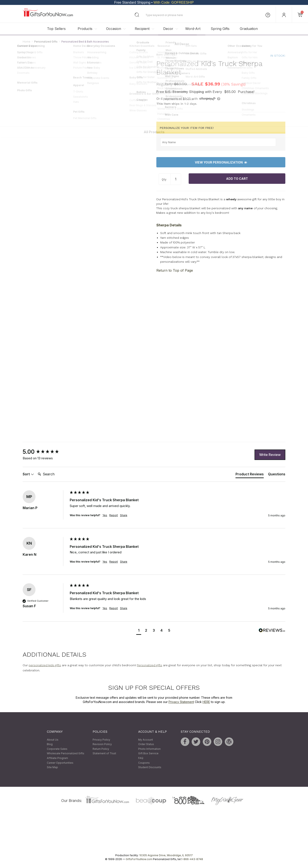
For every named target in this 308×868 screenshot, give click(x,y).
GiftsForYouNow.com (139, 859)
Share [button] (124, 515)
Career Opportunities (60, 763)
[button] (139, 631)
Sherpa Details (169, 225)
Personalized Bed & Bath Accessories (85, 42)
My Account (146, 740)
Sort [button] (28, 474)
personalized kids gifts (45, 665)
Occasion (114, 29)
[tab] (250, 475)
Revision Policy (102, 744)
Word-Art (193, 29)
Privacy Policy (101, 740)
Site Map (52, 767)
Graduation (249, 29)
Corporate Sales (57, 749)
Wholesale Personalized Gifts (66, 754)
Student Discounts (150, 767)
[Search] (53, 474)
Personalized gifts (150, 665)
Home (27, 42)
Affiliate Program (57, 758)
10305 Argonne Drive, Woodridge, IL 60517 (166, 855)
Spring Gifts (220, 29)
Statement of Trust (104, 754)
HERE (206, 702)
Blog (50, 744)
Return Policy (101, 749)
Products (85, 29)
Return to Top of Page (175, 270)
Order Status (146, 744)
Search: (36, 469)
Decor (168, 29)
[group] (45, 452)
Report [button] (114, 515)
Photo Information (149, 749)
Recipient (142, 29)
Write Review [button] (270, 455)
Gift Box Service (148, 754)
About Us (53, 740)
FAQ (141, 758)
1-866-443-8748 (192, 859)
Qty (164, 179)
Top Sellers (56, 29)
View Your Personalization (221, 162)
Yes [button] (105, 515)
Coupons (144, 763)
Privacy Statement (181, 702)
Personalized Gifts (46, 42)
